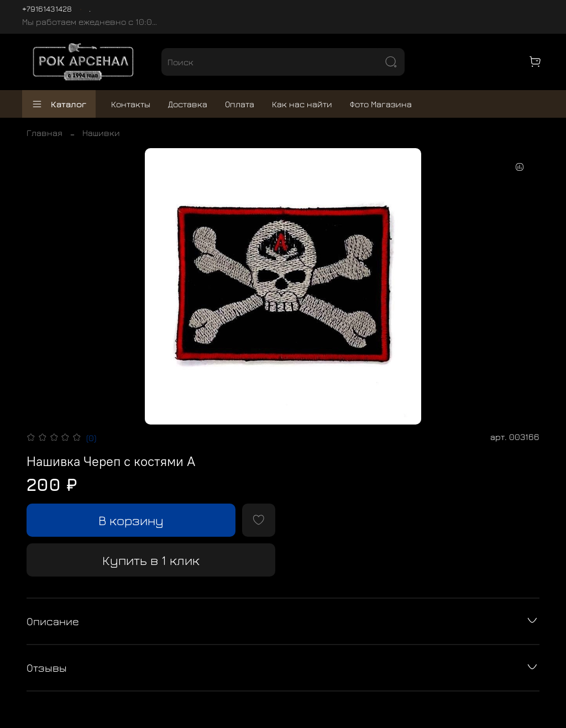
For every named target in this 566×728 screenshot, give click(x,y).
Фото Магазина (381, 104)
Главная (44, 133)
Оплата (240, 104)
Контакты (131, 104)
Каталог (59, 104)
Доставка (188, 104)
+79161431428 (47, 9)
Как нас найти (302, 104)
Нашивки (101, 133)
